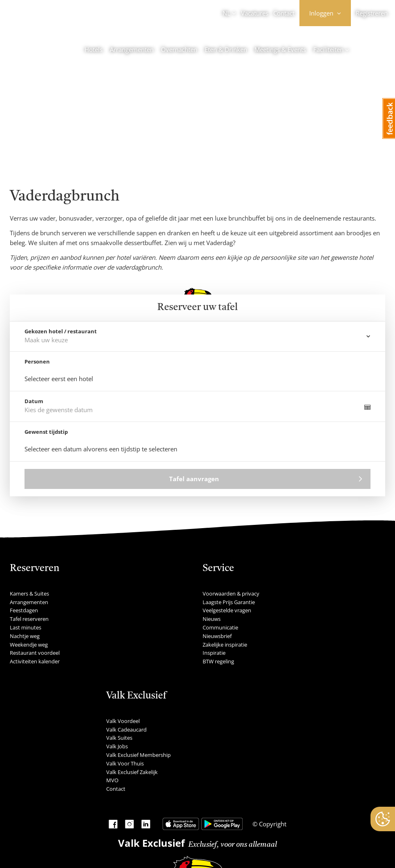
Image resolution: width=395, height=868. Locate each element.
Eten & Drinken (226, 49)
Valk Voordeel (123, 721)
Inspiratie (214, 653)
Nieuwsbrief (217, 636)
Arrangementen (132, 49)
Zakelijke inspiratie (225, 645)
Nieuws (212, 619)
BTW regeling (218, 661)
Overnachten (179, 49)
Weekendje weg (29, 645)
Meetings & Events (280, 49)
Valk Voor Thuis (125, 763)
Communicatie (220, 627)
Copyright (272, 824)
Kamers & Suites (29, 594)
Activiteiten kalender (35, 661)
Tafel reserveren (29, 619)
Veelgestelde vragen (227, 610)
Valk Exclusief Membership (138, 755)
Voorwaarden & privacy (231, 594)
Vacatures (255, 13)
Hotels (94, 49)
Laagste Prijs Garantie (229, 602)
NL (227, 13)
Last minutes (26, 627)
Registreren (372, 13)
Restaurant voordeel (35, 653)
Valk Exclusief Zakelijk (132, 772)
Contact (284, 13)
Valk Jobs (117, 746)
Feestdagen (24, 610)
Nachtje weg (25, 636)
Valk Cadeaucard (126, 730)
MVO (112, 780)
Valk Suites (119, 738)
